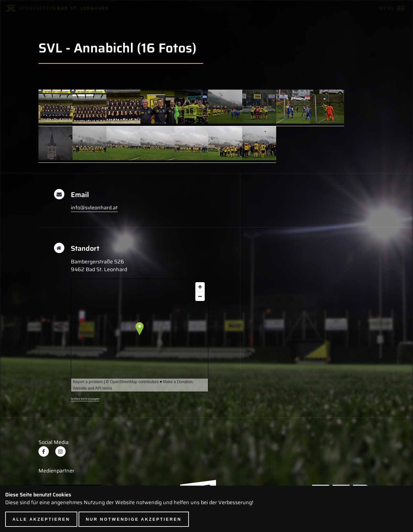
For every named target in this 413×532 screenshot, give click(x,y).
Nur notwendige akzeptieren (134, 519)
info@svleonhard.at (94, 208)
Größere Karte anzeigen (85, 399)
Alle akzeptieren (41, 519)
